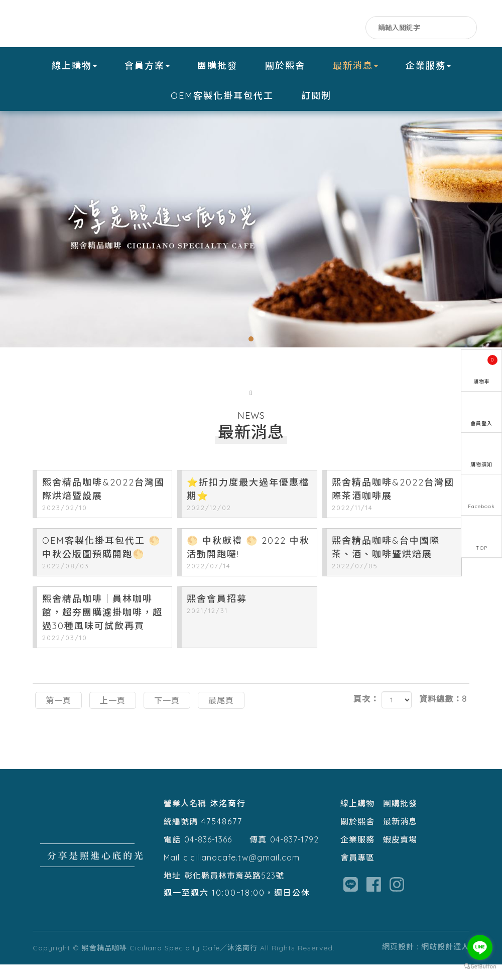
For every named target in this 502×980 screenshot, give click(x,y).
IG (354, 29)
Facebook (314, 29)
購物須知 (481, 466)
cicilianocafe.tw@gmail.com (241, 873)
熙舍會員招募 (249, 620)
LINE (334, 29)
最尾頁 (221, 716)
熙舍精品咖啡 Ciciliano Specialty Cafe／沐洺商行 (95, 24)
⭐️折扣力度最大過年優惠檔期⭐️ (249, 511)
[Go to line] (480, 947)
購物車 (486, 368)
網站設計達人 (445, 962)
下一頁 (167, 716)
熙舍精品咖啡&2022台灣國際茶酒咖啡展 (394, 511)
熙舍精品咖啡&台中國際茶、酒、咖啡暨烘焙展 (394, 569)
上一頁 (113, 716)
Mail (172, 873)
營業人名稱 (185, 819)
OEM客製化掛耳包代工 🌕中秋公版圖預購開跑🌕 (104, 569)
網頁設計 (398, 962)
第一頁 (58, 716)
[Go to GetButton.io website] (480, 967)
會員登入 (481, 423)
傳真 (258, 855)
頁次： (366, 715)
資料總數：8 (443, 715)
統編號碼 (181, 837)
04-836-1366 (208, 855)
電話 (172, 855)
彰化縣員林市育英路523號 (234, 891)
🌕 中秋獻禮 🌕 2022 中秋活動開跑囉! (249, 569)
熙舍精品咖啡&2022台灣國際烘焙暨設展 (104, 511)
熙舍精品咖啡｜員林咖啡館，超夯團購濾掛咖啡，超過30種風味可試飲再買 (104, 634)
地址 (172, 891)
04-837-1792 (294, 855)
